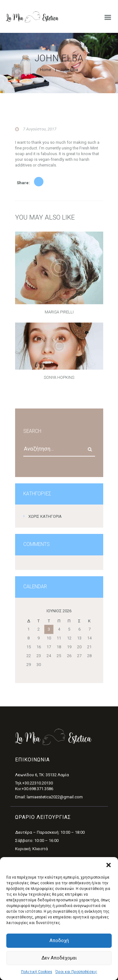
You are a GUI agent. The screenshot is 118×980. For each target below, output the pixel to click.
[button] (109, 865)
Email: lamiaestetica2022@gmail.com (49, 797)
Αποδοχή (59, 941)
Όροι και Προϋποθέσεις (76, 972)
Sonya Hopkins (59, 377)
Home (45, 70)
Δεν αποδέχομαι (59, 958)
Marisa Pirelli (59, 312)
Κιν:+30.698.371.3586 (34, 789)
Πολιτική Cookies (37, 972)
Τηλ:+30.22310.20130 (34, 783)
